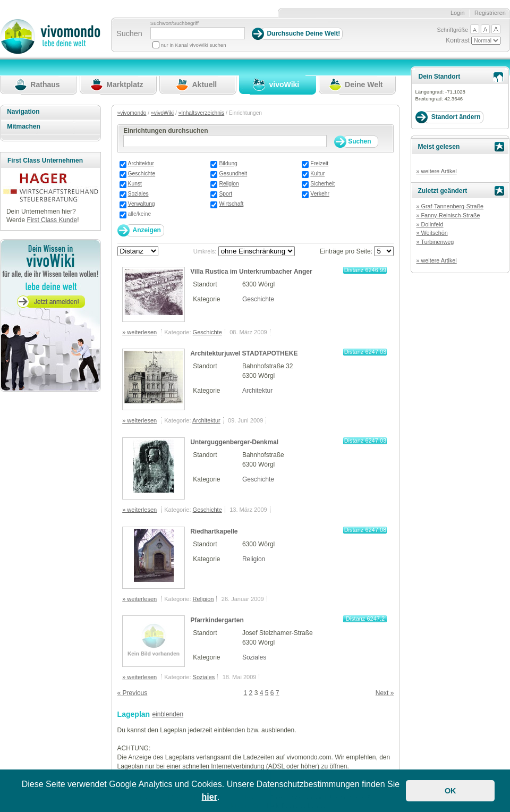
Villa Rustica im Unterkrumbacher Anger (251, 272)
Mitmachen (24, 126)
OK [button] (450, 791)
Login (458, 13)
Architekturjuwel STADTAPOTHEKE (244, 353)
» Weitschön (432, 233)
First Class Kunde (52, 220)
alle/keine (140, 214)
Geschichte (142, 174)
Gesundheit (233, 174)
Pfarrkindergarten (217, 620)
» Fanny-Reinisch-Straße (448, 215)
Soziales (138, 194)
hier (210, 797)
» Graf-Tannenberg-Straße (450, 206)
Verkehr (320, 194)
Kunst (135, 184)
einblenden (168, 714)
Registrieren (490, 13)
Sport (226, 194)
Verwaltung (142, 204)
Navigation (23, 112)
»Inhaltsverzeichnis (202, 113)
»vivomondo (132, 113)
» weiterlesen (139, 332)
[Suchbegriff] (198, 33)
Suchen (129, 33)
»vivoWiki (162, 113)
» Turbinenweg (435, 242)
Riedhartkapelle (214, 531)
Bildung (228, 163)
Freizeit (319, 163)
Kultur (317, 174)
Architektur (141, 163)
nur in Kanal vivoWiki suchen (194, 45)
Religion (229, 184)
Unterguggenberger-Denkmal (234, 442)
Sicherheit (322, 184)
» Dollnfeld (430, 224)
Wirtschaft (231, 204)
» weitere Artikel (436, 171)
